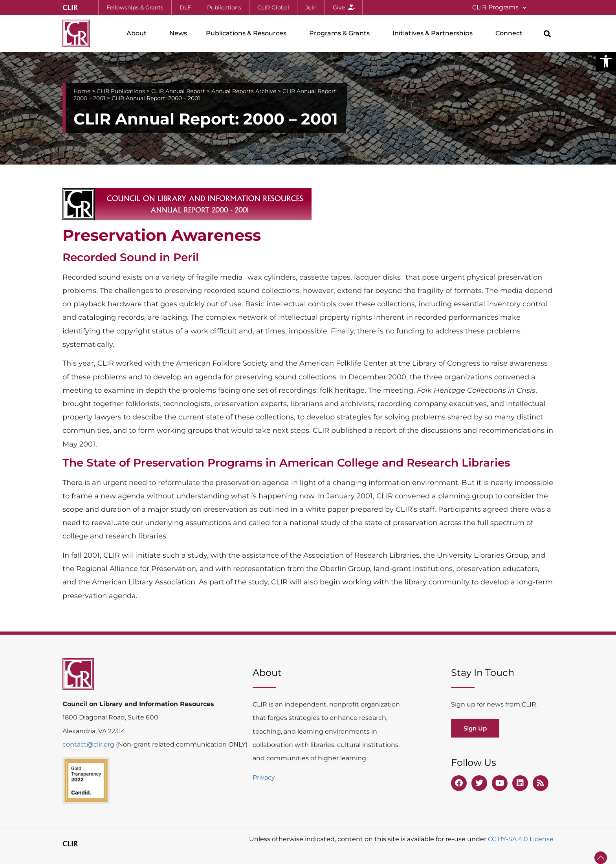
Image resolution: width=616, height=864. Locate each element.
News (178, 33)
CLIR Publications (121, 91)
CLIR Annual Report (178, 91)
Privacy (264, 777)
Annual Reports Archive (244, 91)
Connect (511, 33)
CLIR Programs (499, 8)
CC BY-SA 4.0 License (521, 839)
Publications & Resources (248, 33)
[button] (606, 61)
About (138, 33)
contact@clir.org (89, 744)
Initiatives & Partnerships (434, 33)
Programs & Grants (341, 33)
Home (82, 91)
